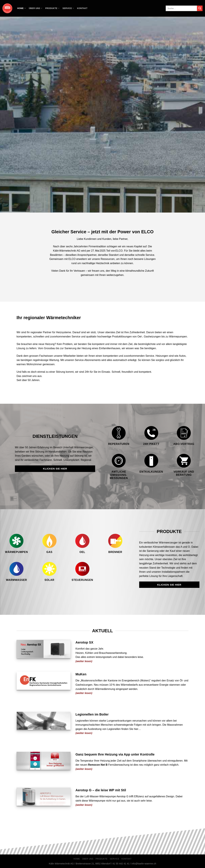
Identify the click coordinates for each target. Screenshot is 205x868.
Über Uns (36, 8)
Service (68, 8)
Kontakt (82, 8)
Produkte (52, 8)
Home (22, 8)
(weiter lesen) (84, 805)
